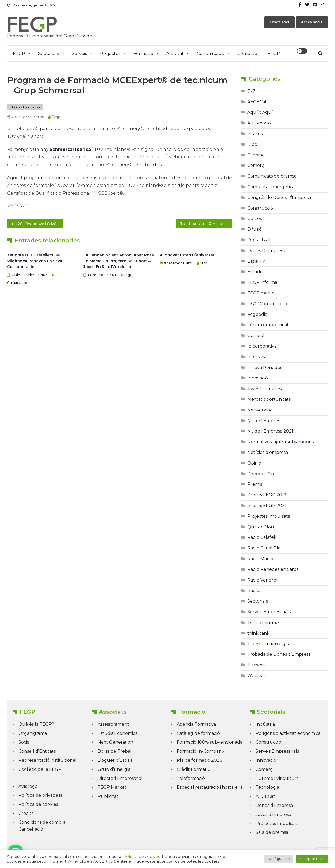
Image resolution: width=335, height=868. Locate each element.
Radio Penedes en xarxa (273, 569)
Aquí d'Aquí (260, 112)
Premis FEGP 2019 (267, 495)
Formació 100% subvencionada (210, 742)
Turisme (256, 665)
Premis (255, 484)
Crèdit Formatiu (194, 769)
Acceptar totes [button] (312, 859)
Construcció (260, 208)
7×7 (251, 91)
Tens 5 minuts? (263, 622)
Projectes (110, 54)
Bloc (252, 144)
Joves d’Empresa (273, 814)
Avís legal (29, 786)
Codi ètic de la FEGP (40, 769)
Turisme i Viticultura (277, 778)
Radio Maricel (262, 559)
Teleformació (191, 778)
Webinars (257, 676)
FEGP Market (112, 787)
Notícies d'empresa (25, 107)
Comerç (256, 165)
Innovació (258, 378)
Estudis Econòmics (117, 733)
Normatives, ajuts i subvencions (280, 442)
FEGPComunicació (267, 304)
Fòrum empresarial (268, 325)
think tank (258, 633)
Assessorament (113, 724)
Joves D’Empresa (265, 389)
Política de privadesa (41, 795)
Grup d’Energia (114, 769)
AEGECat (257, 102)
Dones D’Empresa (266, 251)
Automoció (259, 123)
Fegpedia (257, 314)
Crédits (26, 813)
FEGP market (262, 293)
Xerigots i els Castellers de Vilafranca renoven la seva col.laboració (35, 261)
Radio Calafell (262, 537)
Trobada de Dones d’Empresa (279, 654)
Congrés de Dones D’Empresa (279, 197)
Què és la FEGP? (36, 724)
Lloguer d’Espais (115, 760)
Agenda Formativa (196, 724)
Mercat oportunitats (269, 399)
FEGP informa (262, 282)
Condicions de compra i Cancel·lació (43, 826)
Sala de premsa (272, 832)
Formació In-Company (200, 751)
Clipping (256, 155)
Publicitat (108, 796)
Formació (143, 54)
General (256, 335)
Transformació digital (270, 644)
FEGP (19, 54)
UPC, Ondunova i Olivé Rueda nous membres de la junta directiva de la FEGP (39, 224)
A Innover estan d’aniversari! (188, 255)
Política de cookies (38, 804)
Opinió (254, 463)
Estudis (255, 272)
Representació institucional (47, 760)
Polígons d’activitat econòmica (288, 733)
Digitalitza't (259, 240)
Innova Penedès (265, 368)
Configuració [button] (279, 859)
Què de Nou (261, 527)
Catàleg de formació (198, 733)
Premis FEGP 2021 (267, 506)
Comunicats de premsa (272, 176)
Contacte (247, 54)
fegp (56, 117)
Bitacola (256, 134)
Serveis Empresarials (269, 612)
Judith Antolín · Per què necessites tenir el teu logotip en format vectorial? (206, 224)
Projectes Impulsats (269, 516)
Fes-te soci (279, 22)
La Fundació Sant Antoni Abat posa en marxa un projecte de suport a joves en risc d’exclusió (119, 261)
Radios (254, 590)
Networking (260, 410)
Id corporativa (262, 346)
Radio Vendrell (263, 580)
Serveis (79, 54)
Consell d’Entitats (37, 751)
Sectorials (49, 54)
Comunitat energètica (271, 187)
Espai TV (256, 261)
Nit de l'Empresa (265, 421)
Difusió (255, 229)
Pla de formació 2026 (199, 760)
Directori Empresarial (120, 778)
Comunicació (211, 54)
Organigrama (33, 733)
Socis (24, 742)
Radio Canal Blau (265, 548)
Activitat (175, 54)
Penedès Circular (266, 474)
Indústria (257, 357)
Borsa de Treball (115, 751)
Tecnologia (267, 787)
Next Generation (115, 742)
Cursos (255, 219)
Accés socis (312, 22)
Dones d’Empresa (274, 805)
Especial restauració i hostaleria (210, 787)
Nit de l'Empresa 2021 (270, 431)
